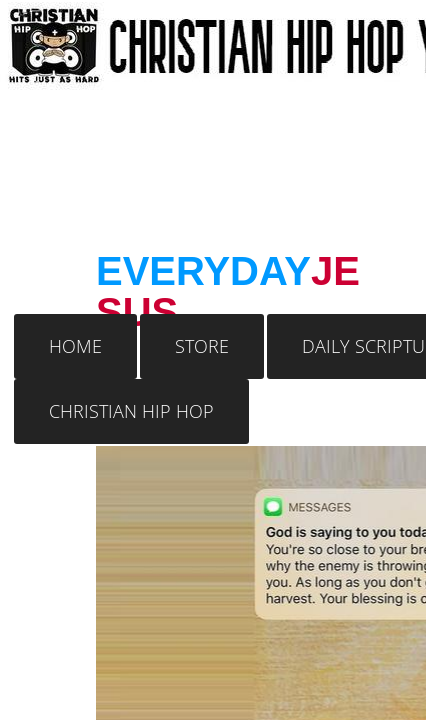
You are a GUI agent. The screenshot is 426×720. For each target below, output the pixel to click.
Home (75, 346)
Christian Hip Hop (131, 411)
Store (202, 346)
